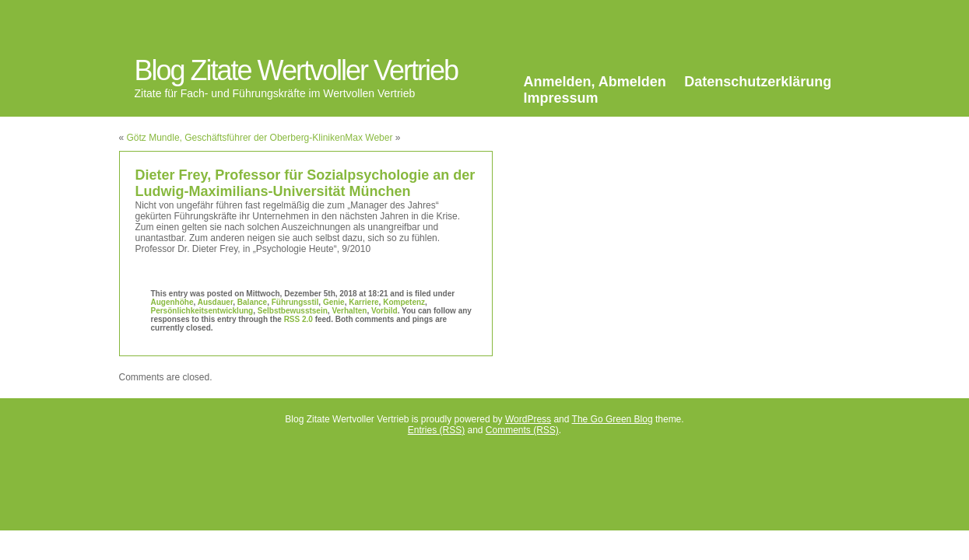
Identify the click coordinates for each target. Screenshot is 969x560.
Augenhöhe (172, 302)
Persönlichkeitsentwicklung (202, 311)
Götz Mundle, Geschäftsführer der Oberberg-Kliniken (236, 138)
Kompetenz (404, 302)
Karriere (363, 302)
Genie (334, 302)
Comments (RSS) (522, 430)
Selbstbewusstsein (293, 311)
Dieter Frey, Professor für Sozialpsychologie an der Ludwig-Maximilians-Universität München (305, 183)
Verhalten (349, 311)
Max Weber (369, 138)
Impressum (561, 98)
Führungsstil (295, 302)
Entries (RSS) (436, 430)
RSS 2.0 (298, 319)
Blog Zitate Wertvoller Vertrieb (297, 70)
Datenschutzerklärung (758, 82)
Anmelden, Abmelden (595, 82)
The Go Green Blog (613, 419)
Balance (252, 302)
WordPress (528, 419)
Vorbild (384, 311)
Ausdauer (216, 302)
